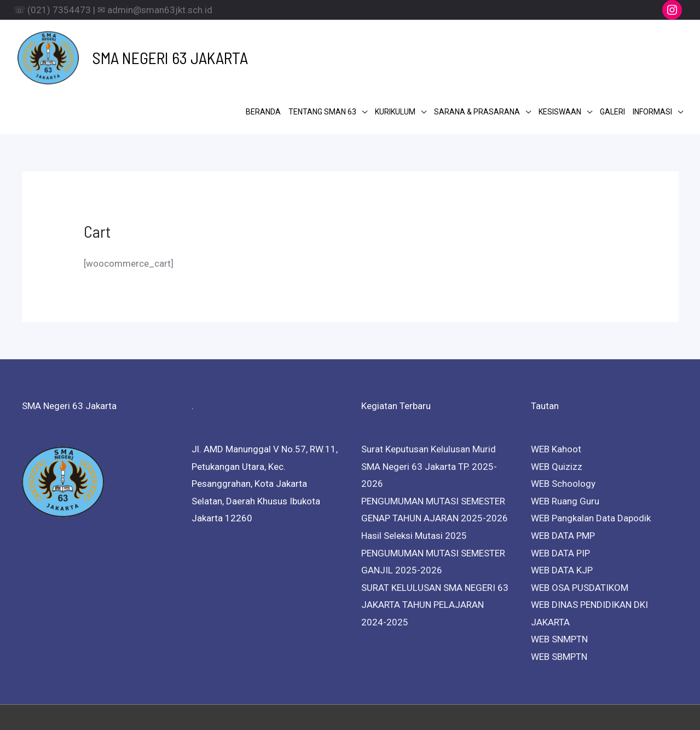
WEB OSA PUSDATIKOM (580, 528)
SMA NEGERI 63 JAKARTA (150, 48)
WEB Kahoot (556, 390)
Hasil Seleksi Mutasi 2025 (414, 477)
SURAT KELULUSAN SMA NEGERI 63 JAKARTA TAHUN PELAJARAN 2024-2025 (435, 546)
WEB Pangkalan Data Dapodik (591, 459)
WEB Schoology (563, 425)
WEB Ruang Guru (565, 442)
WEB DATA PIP (560, 494)
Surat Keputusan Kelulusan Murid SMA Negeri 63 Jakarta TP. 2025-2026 (429, 408)
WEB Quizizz (557, 407)
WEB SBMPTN (559, 598)
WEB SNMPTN (559, 580)
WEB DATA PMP (563, 477)
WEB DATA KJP (562, 511)
